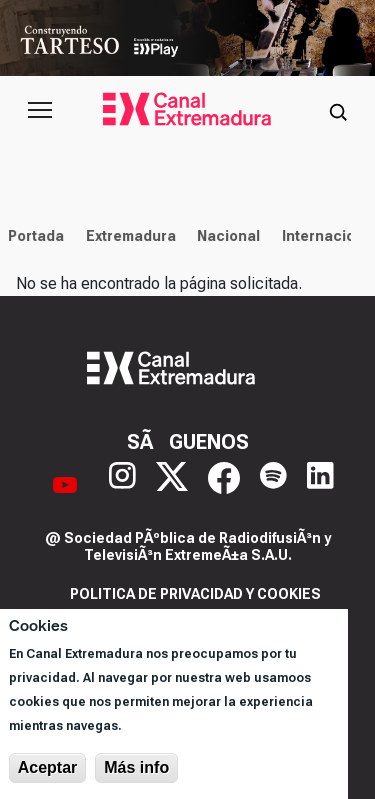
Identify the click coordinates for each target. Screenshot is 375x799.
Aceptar (48, 767)
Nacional (225, 236)
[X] (172, 484)
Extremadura (127, 236)
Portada (33, 236)
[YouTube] (65, 484)
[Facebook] (224, 484)
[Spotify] (273, 484)
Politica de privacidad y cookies (195, 594)
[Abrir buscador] (338, 110)
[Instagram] (122, 484)
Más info (136, 767)
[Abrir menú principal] (40, 110)
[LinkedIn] (320, 484)
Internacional (326, 236)
